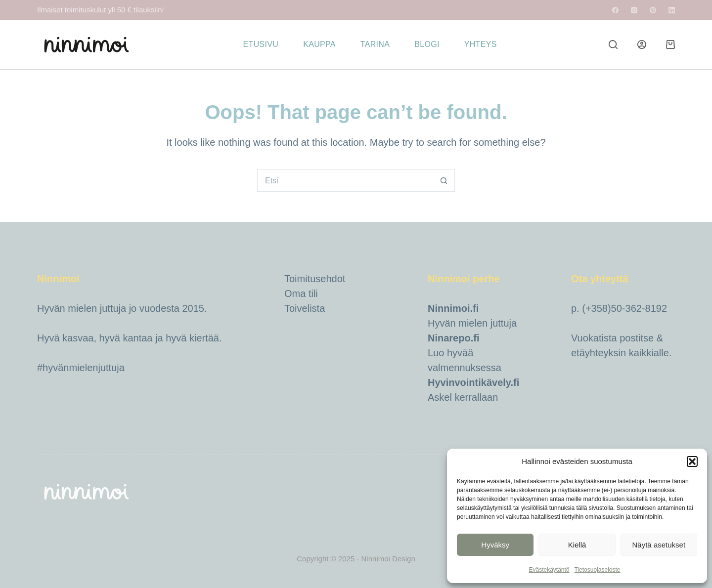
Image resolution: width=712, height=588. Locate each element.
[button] (692, 462)
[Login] (642, 44)
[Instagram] (634, 10)
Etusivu (261, 44)
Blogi (427, 44)
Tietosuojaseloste (598, 570)
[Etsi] (613, 44)
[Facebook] (615, 10)
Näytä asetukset (659, 545)
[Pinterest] (653, 10)
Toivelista (305, 308)
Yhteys (481, 44)
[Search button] (444, 181)
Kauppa (319, 44)
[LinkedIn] (672, 10)
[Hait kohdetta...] (345, 181)
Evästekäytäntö (549, 570)
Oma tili (301, 294)
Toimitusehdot (315, 279)
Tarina (375, 44)
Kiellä (577, 545)
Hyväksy (495, 545)
